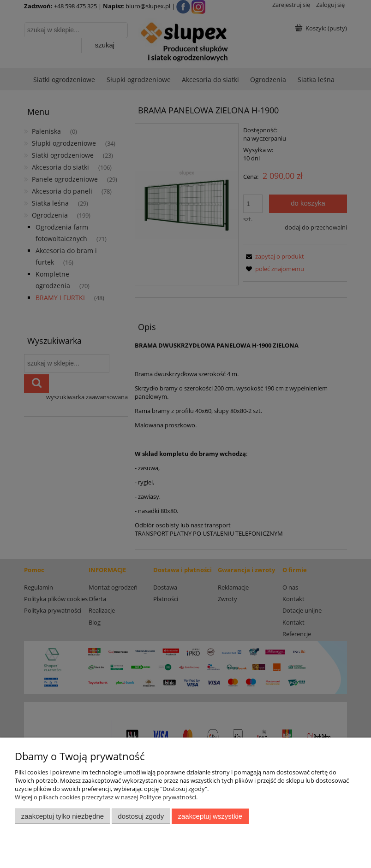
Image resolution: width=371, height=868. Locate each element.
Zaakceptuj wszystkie (210, 816)
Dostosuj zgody (141, 816)
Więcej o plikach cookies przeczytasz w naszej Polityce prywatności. (106, 797)
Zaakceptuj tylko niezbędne (63, 816)
